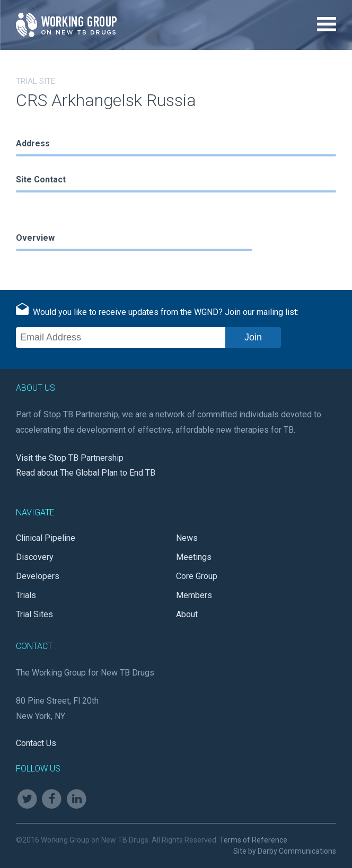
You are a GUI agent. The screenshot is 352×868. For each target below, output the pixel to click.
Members (194, 595)
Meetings (194, 557)
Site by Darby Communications (285, 851)
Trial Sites (34, 614)
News (187, 538)
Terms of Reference (253, 840)
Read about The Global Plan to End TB (86, 473)
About (187, 614)
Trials (26, 595)
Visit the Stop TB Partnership (70, 458)
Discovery (35, 557)
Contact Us (36, 743)
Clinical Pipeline (46, 538)
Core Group (197, 576)
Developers (38, 576)
